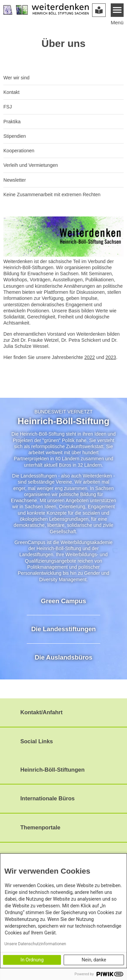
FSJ (8, 107)
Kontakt (12, 92)
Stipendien (15, 136)
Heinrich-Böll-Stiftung (63, 421)
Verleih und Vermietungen (31, 165)
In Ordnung (32, 960)
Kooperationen (19, 151)
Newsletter (15, 180)
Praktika (12, 122)
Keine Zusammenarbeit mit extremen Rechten (52, 195)
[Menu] (117, 10)
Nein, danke (94, 960)
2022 (90, 357)
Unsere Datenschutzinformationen (35, 944)
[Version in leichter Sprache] (99, 10)
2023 (111, 357)
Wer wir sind (16, 78)
